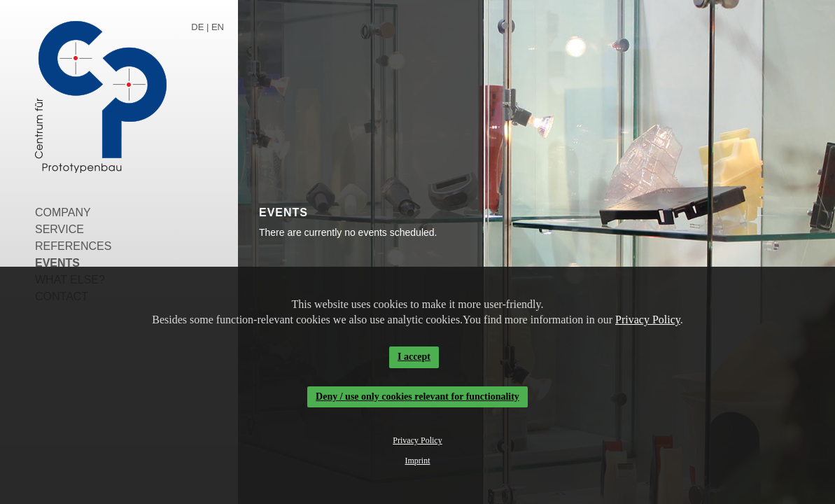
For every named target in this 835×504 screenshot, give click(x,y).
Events (57, 263)
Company (63, 212)
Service (59, 229)
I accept (414, 357)
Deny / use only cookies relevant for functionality (417, 397)
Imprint (418, 461)
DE (197, 27)
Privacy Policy (648, 320)
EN (218, 27)
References (73, 246)
